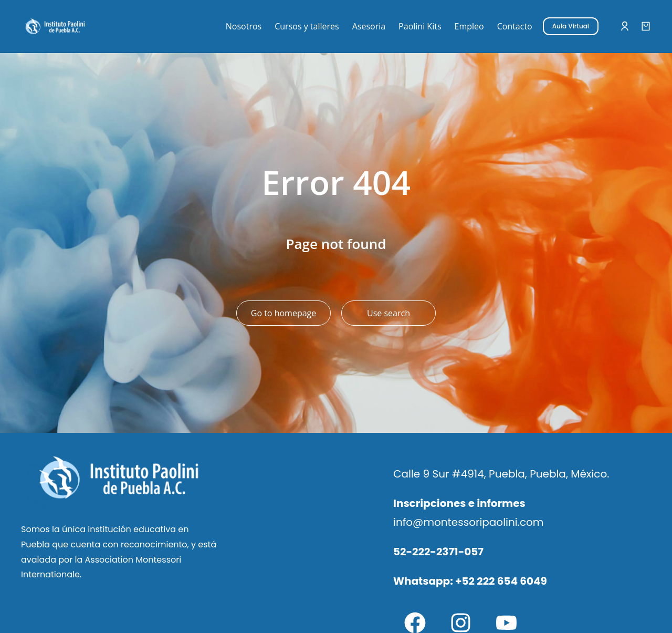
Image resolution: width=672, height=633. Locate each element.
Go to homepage (283, 313)
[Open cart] (646, 26)
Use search (388, 313)
